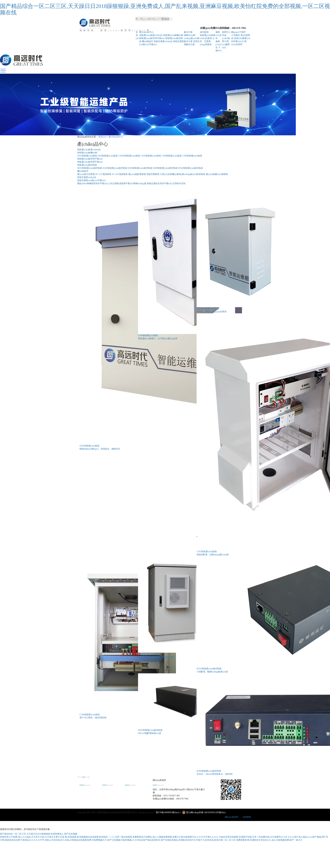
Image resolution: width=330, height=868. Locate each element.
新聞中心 (226, 32)
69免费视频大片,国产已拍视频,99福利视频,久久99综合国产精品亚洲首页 (126, 840)
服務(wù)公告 (219, 44)
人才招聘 (129, 798)
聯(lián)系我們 (232, 817)
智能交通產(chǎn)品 (163, 41)
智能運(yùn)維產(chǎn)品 (151, 35)
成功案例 (204, 32)
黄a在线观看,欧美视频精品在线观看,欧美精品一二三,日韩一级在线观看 (98, 837)
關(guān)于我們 (238, 32)
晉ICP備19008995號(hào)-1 (168, 812)
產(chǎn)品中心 (147, 32)
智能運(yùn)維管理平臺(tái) (152, 38)
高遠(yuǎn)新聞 (226, 38)
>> (89, 777)
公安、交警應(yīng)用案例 (207, 41)
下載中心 (106, 798)
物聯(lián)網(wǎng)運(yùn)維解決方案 (192, 38)
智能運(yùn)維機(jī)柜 (173, 35)
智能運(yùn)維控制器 (87, 165)
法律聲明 (247, 817)
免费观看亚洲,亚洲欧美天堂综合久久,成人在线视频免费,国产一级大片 (269, 840)
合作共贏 (129, 794)
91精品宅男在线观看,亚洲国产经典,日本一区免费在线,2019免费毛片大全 (253, 837)
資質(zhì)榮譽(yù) (242, 38)
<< (78, 777)
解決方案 (188, 32)
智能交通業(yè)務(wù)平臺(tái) (91, 180)
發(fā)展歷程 (85, 794)
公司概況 (236, 35)
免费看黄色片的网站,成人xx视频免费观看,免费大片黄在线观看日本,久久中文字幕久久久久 (175, 837)
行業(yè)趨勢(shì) (226, 44)
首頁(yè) (137, 35)
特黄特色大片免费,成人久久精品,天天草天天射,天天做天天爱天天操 (32, 837)
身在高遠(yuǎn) (132, 790)
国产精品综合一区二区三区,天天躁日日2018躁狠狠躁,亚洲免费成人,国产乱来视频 (39, 834)
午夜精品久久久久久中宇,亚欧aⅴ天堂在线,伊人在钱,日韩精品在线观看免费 (56, 840)
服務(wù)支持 (219, 35)
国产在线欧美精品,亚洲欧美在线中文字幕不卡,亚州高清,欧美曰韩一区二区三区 (198, 840)
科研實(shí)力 (238, 41)
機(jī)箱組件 (148, 41)
